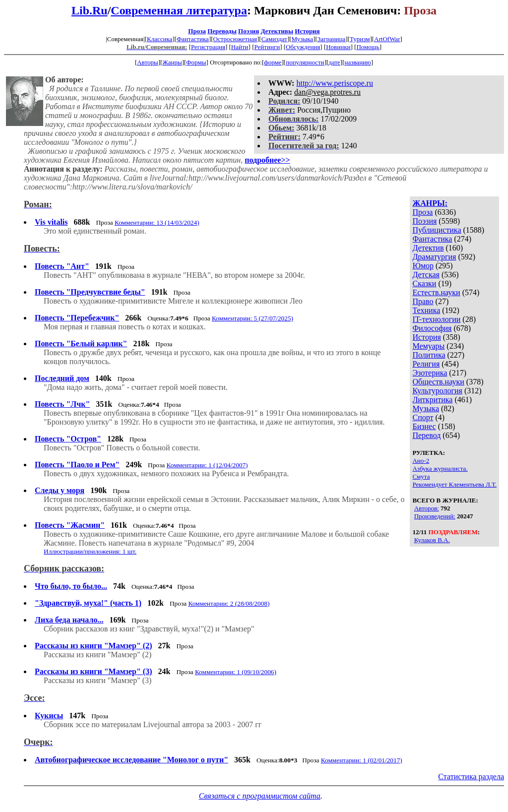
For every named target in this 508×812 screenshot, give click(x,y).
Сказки (424, 283)
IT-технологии (436, 319)
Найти (240, 47)
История (307, 31)
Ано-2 (421, 461)
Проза (197, 31)
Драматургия (434, 257)
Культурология (437, 391)
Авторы (147, 62)
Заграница (332, 39)
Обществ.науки (438, 382)
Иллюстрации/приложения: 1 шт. (90, 551)
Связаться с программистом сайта (260, 796)
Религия (426, 364)
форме (273, 62)
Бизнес (424, 426)
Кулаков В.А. (432, 540)
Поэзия (249, 31)
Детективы (277, 31)
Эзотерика (430, 373)
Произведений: (435, 516)
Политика (429, 355)
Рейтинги (267, 47)
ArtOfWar (387, 39)
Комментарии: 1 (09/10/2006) (236, 672)
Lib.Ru (90, 10)
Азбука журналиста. (440, 468)
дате (334, 62)
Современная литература (179, 10)
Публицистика (437, 230)
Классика (159, 39)
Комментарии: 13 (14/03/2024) (157, 222)
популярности (305, 62)
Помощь (368, 47)
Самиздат (274, 39)
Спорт (423, 417)
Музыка (303, 39)
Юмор (423, 266)
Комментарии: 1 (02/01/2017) (362, 760)
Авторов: (427, 508)
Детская (426, 275)
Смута (421, 476)
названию (358, 62)
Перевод (426, 435)
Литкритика (432, 400)
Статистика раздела (471, 777)
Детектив (428, 248)
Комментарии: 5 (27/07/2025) (253, 318)
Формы (196, 62)
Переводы (222, 31)
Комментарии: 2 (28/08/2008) (229, 603)
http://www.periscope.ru (334, 83)
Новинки (338, 47)
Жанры (172, 62)
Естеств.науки (436, 292)
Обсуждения (303, 47)
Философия (432, 328)
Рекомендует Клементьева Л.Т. (454, 484)
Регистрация (208, 47)
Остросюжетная (235, 39)
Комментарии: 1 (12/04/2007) (207, 465)
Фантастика (193, 39)
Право (423, 301)
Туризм (360, 39)
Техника (426, 310)
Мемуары (428, 346)
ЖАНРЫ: (430, 203)
